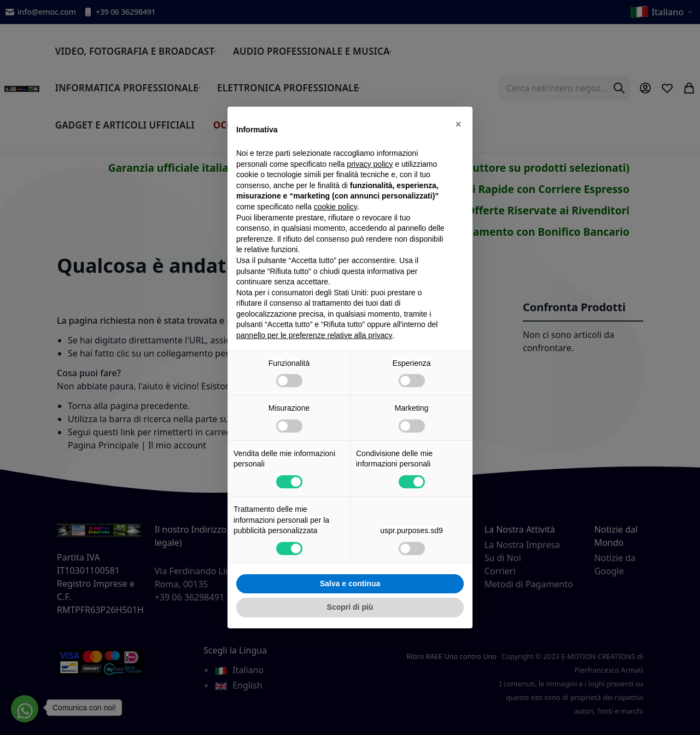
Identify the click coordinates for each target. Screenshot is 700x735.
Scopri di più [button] (350, 607)
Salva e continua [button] (350, 584)
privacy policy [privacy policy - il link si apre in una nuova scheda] (370, 164)
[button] (458, 124)
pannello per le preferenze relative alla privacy (314, 335)
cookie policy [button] (336, 207)
